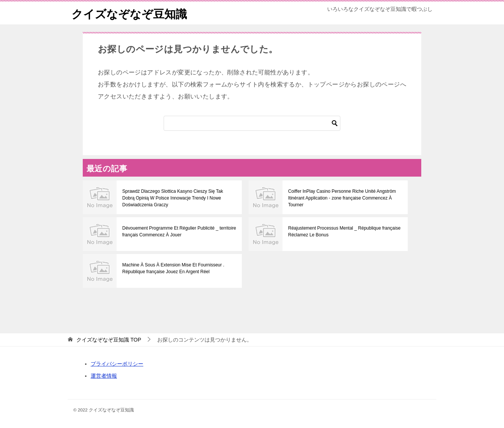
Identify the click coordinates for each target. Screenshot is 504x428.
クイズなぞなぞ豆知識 (129, 13)
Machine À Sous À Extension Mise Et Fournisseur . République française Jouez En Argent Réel (173, 268)
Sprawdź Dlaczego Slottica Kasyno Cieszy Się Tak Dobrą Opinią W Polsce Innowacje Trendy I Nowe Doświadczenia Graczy (173, 198)
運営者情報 (104, 376)
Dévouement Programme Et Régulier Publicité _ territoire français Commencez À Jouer (179, 231)
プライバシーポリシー (117, 364)
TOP (109, 340)
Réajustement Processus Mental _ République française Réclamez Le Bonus (344, 231)
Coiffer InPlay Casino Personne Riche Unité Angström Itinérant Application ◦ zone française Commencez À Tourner (342, 198)
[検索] (252, 123)
